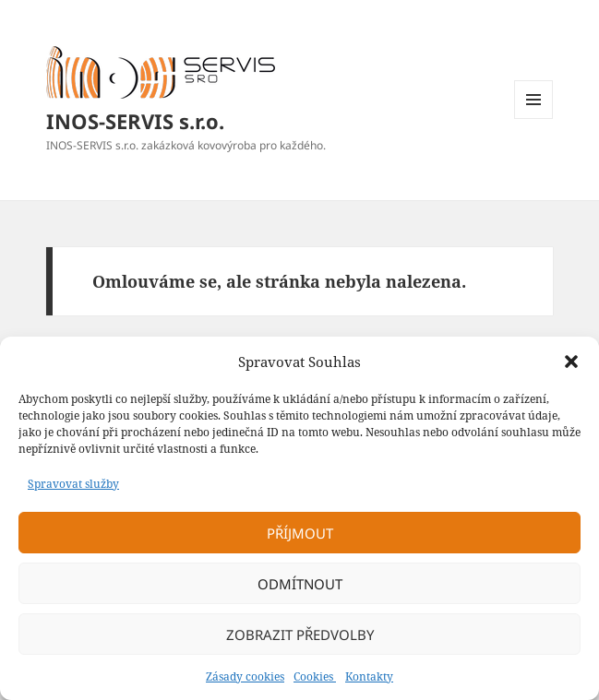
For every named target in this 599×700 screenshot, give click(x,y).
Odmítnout (300, 584)
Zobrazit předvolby (300, 635)
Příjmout (300, 533)
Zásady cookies (245, 676)
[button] (571, 362)
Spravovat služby (73, 484)
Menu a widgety (534, 119)
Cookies (315, 676)
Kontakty (369, 676)
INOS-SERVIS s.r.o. (135, 121)
